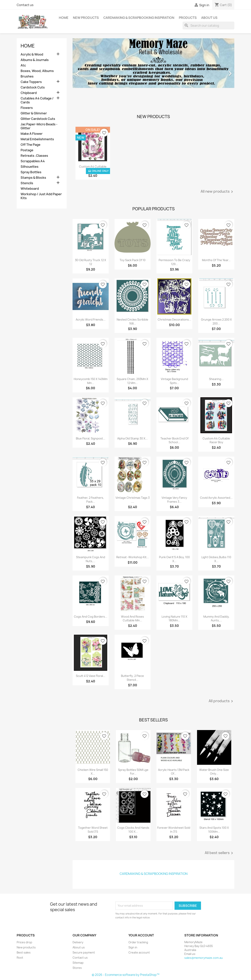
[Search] (208, 26)
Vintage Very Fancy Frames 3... (174, 500)
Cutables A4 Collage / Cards (37, 100)
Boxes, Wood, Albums (37, 71)
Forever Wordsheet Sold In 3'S (174, 830)
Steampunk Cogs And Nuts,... (91, 559)
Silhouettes (30, 167)
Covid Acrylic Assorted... (216, 498)
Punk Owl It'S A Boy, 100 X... (174, 559)
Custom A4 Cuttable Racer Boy (216, 440)
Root (20, 958)
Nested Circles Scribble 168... (132, 321)
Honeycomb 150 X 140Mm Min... (91, 381)
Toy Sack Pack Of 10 (133, 260)
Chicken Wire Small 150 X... (93, 772)
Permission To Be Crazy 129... (174, 262)
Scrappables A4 (33, 161)
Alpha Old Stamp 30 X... (132, 438)
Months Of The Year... (216, 260)
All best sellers (220, 853)
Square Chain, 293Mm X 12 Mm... (132, 381)
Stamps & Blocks (33, 178)
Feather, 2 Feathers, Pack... (90, 500)
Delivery (78, 942)
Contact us (25, 5)
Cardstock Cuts (33, 87)
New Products (86, 18)
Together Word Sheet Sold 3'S (93, 830)
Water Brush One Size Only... (214, 772)
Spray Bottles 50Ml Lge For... (133, 772)
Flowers (27, 108)
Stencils (27, 183)
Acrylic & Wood (32, 54)
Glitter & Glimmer (34, 113)
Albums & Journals (35, 60)
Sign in (133, 947)
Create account (139, 952)
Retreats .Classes (34, 156)
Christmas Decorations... (174, 320)
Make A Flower (32, 134)
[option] (153, 72)
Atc (23, 65)
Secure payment (84, 952)
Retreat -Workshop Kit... (133, 557)
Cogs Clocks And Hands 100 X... (133, 830)
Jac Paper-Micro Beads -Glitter (39, 126)
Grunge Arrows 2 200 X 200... (216, 321)
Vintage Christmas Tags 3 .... (133, 500)
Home (64, 18)
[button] (85, 72)
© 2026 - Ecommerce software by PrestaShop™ (126, 975)
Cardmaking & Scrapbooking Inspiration (139, 18)
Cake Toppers (31, 82)
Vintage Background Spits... (174, 381)
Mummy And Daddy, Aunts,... (216, 619)
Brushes (27, 76)
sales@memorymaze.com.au (204, 958)
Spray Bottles (31, 172)
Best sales (24, 952)
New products (26, 947)
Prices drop (24, 942)
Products (188, 18)
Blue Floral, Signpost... (91, 438)
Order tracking (138, 942)
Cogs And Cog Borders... (91, 617)
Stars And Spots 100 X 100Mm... (214, 830)
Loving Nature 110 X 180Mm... (174, 619)
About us (209, 18)
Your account (141, 935)
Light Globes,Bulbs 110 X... (216, 559)
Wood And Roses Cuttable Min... (132, 619)
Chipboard (29, 93)
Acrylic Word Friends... (91, 320)
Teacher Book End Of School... (174, 440)
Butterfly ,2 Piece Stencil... (132, 678)
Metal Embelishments (37, 139)
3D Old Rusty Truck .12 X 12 (90, 262)
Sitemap (78, 963)
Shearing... (216, 379)
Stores (77, 968)
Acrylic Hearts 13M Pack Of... (174, 772)
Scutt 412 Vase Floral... (91, 676)
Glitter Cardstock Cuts (38, 119)
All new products (217, 192)
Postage (27, 150)
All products (221, 701)
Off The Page (30, 145)
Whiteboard (30, 189)
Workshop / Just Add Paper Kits (41, 196)
